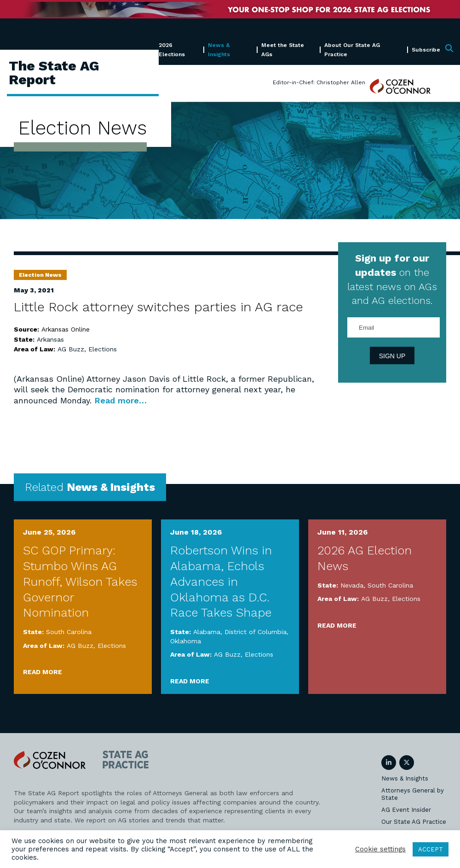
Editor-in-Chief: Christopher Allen (319, 82)
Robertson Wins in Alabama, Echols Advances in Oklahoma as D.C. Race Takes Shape (221, 581)
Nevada (352, 585)
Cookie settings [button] (380, 849)
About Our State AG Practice (352, 50)
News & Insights (219, 50)
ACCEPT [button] (431, 849)
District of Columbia (256, 632)
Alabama (207, 632)
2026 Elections (172, 50)
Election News (40, 275)
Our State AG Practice (414, 822)
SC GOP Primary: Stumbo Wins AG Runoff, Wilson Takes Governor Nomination (80, 581)
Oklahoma (186, 641)
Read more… (121, 400)
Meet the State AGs (283, 50)
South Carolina (69, 632)
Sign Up (392, 356)
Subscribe (426, 50)
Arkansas (50, 339)
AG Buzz (71, 349)
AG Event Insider (406, 810)
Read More (43, 672)
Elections (103, 349)
